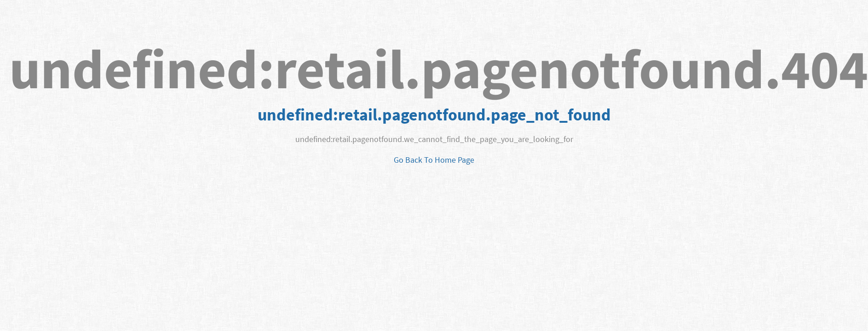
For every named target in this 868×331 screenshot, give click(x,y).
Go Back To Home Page (434, 160)
